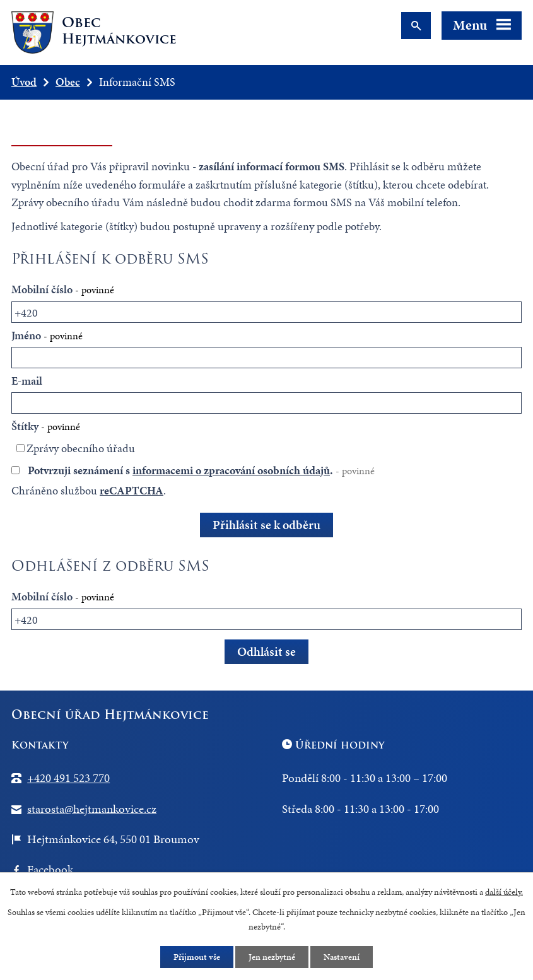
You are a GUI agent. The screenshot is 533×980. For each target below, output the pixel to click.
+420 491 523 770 (68, 778)
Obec (68, 82)
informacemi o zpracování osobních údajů (231, 470)
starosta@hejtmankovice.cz (92, 809)
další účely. (504, 892)
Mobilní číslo (63, 289)
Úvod (24, 82)
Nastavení (342, 957)
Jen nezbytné (272, 957)
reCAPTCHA (132, 490)
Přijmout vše (197, 957)
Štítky (46, 426)
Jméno (47, 335)
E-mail (27, 381)
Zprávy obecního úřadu (81, 448)
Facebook (50, 869)
